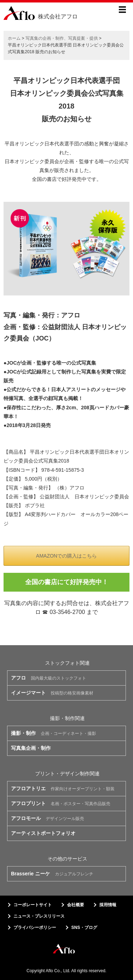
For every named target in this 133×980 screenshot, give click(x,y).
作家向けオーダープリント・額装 (63, 788)
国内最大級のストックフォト (49, 678)
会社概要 (76, 905)
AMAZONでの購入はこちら (67, 556)
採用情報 (108, 905)
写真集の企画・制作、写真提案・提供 (62, 38)
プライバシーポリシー (35, 928)
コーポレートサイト (33, 905)
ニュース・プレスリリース (39, 916)
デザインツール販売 (48, 818)
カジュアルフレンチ (52, 874)
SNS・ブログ (84, 928)
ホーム (14, 38)
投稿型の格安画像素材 (52, 693)
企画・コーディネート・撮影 (54, 733)
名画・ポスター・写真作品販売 (61, 803)
